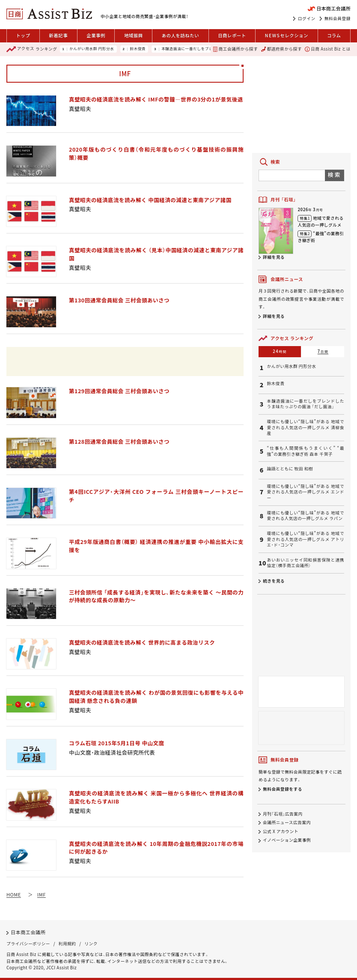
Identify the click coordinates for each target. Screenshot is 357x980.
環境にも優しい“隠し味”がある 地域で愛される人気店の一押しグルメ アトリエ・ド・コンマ (306, 539)
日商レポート (232, 35)
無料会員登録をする (283, 789)
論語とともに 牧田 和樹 (290, 469)
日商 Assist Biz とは (328, 49)
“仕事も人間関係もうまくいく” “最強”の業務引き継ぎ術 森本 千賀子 (306, 451)
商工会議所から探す (235, 49)
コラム (334, 35)
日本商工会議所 (28, 932)
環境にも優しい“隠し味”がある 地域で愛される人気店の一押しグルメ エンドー (306, 492)
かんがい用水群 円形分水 (92, 49)
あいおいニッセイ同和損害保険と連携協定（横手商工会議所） (306, 563)
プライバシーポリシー (28, 944)
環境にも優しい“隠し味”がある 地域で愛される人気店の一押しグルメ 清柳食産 (306, 427)
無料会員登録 (338, 18)
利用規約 (67, 944)
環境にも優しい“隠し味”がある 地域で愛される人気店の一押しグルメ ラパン (306, 516)
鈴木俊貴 (138, 49)
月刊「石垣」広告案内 (283, 814)
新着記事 (58, 35)
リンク (91, 944)
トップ (23, 35)
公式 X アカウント (281, 831)
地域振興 (134, 35)
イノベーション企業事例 (287, 840)
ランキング (32, 49)
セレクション (287, 36)
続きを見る (274, 581)
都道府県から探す (281, 49)
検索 (335, 175)
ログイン (307, 18)
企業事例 (96, 35)
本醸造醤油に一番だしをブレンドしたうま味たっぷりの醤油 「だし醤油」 (306, 404)
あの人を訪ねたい (180, 35)
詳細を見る (274, 257)
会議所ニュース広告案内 (287, 823)
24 (280, 351)
